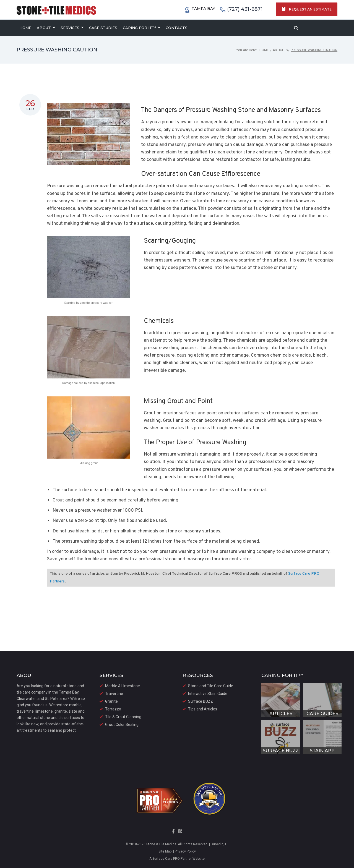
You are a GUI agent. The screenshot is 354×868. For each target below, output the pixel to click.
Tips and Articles (203, 709)
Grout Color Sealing (122, 725)
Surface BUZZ (201, 701)
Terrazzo (113, 709)
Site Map (165, 851)
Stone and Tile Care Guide (211, 686)
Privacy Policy (185, 851)
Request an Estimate (307, 9)
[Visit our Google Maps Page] (180, 833)
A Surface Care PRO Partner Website (177, 859)
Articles (280, 50)
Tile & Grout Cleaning (123, 717)
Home (264, 50)
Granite (111, 701)
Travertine (114, 694)
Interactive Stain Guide (208, 694)
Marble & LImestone (123, 686)
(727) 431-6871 (241, 9)
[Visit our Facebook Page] (174, 833)
